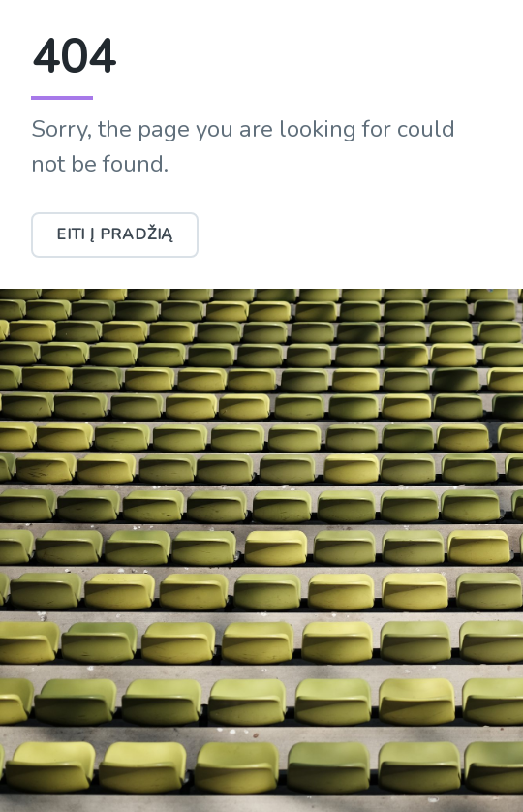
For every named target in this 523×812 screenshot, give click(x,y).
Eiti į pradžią (115, 234)
